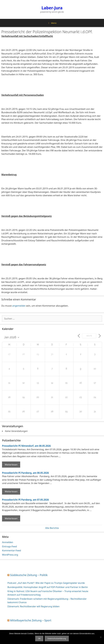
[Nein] (101, 637)
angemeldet (19, 306)
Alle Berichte (52, 528)
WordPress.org (10, 555)
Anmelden (8, 542)
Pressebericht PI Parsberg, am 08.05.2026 (25, 473)
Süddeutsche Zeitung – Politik (29, 575)
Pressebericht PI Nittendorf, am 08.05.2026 (26, 446)
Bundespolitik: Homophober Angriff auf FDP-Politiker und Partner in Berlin (48, 587)
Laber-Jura (52, 8)
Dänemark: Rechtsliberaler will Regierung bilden (33, 606)
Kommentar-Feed (11, 550)
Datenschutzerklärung (57, 638)
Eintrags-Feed (9, 546)
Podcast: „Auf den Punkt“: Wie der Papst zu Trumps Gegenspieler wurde (46, 583)
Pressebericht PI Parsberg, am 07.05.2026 (25, 500)
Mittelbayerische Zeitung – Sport (31, 620)
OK (39, 638)
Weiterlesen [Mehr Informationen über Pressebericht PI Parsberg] (11, 491)
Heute (89, 336)
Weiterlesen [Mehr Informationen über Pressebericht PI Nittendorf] (11, 465)
